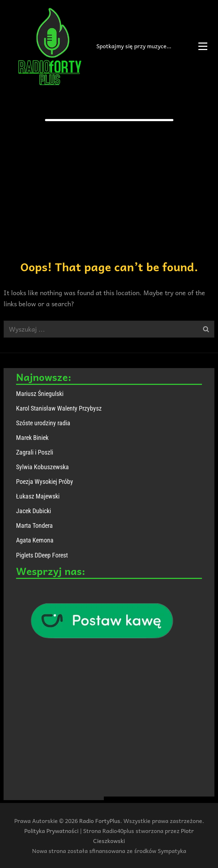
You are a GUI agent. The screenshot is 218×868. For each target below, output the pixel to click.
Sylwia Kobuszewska (42, 467)
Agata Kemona (35, 540)
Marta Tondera (34, 525)
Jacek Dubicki (34, 511)
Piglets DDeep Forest (42, 555)
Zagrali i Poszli (35, 452)
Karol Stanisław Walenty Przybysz (59, 408)
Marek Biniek (32, 438)
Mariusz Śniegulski (40, 394)
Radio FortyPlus (100, 820)
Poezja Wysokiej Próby (45, 482)
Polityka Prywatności (51, 830)
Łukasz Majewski (38, 496)
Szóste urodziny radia (43, 423)
